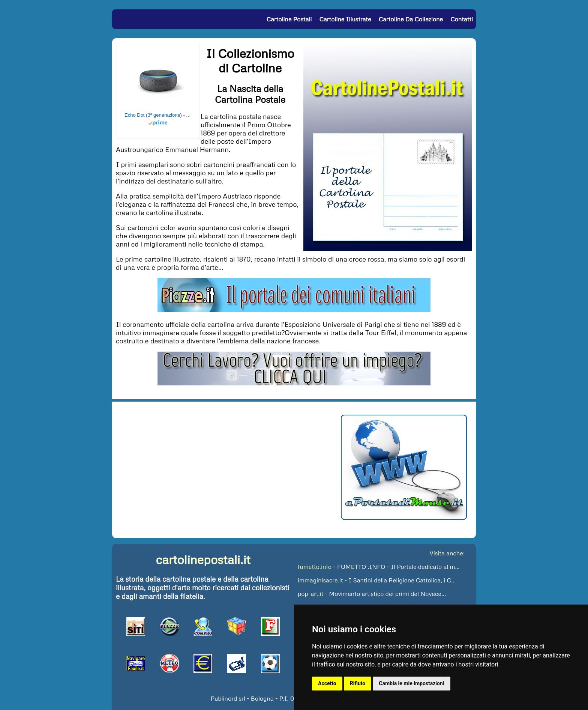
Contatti (462, 19)
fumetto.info (315, 567)
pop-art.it (310, 594)
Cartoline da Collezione (411, 19)
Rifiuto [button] (358, 683)
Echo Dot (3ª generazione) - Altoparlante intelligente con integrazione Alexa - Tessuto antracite (158, 115)
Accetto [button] (327, 683)
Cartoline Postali (289, 19)
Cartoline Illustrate (345, 19)
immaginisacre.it (320, 580)
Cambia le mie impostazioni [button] (411, 683)
